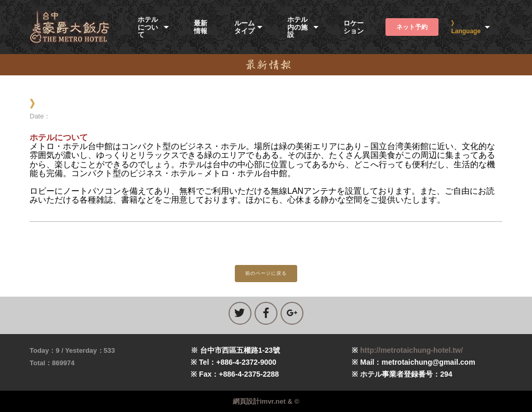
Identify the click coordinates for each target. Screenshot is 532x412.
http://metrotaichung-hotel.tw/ (411, 350)
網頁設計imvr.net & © (266, 401)
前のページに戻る (266, 273)
